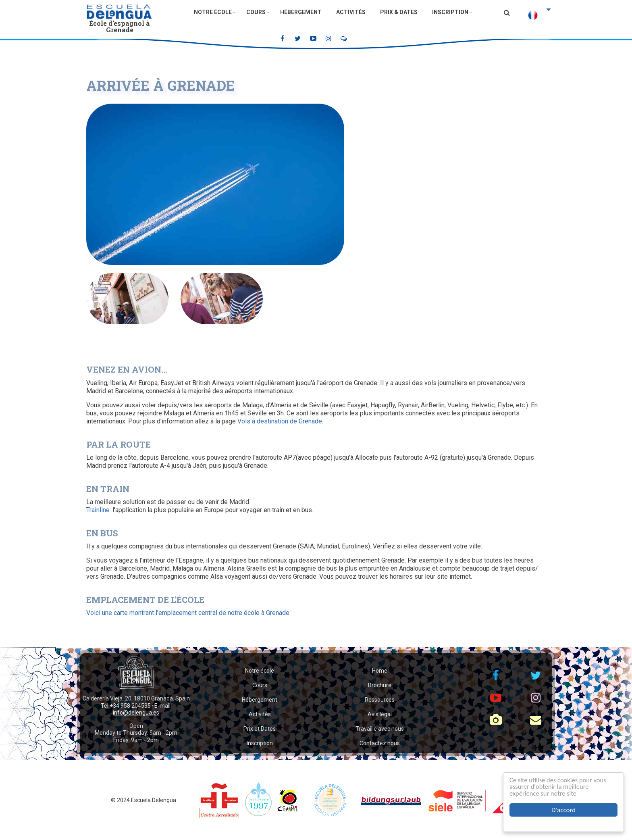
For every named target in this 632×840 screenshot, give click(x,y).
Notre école (213, 12)
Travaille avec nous (380, 729)
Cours (256, 12)
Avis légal (380, 714)
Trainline (98, 510)
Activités (351, 12)
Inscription (450, 12)
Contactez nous (380, 743)
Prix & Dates (399, 12)
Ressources (380, 700)
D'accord (563, 810)
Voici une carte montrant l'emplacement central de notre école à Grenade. (188, 613)
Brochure (380, 685)
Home (380, 671)
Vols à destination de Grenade (280, 421)
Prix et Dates (260, 729)
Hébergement (301, 12)
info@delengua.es (136, 713)
